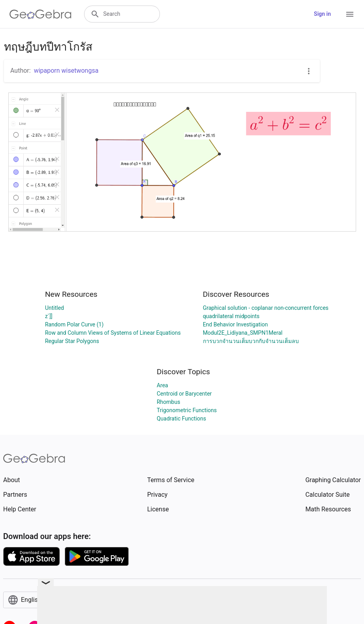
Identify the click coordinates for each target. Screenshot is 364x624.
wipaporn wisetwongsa (66, 71)
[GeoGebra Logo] (40, 14)
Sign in (322, 14)
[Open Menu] (350, 14)
